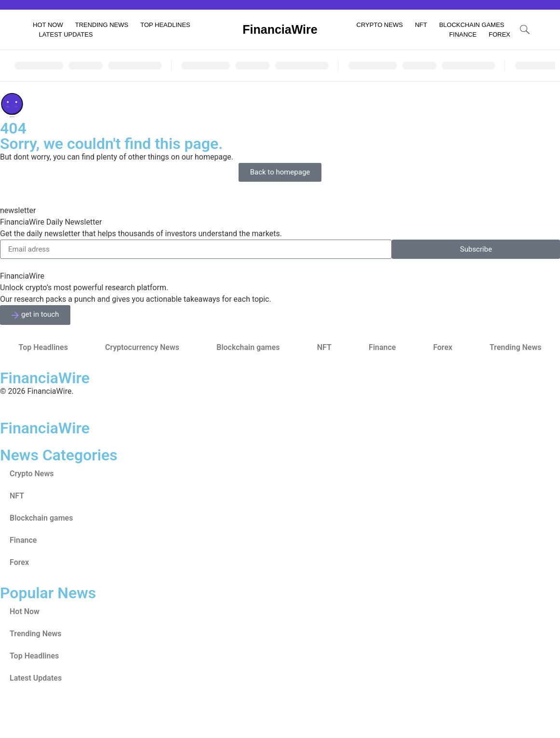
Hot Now (48, 25)
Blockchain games (472, 25)
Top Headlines (165, 25)
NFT (421, 25)
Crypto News (380, 25)
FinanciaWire (280, 29)
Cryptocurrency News (142, 347)
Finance (463, 34)
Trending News (102, 25)
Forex (500, 34)
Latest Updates (66, 34)
